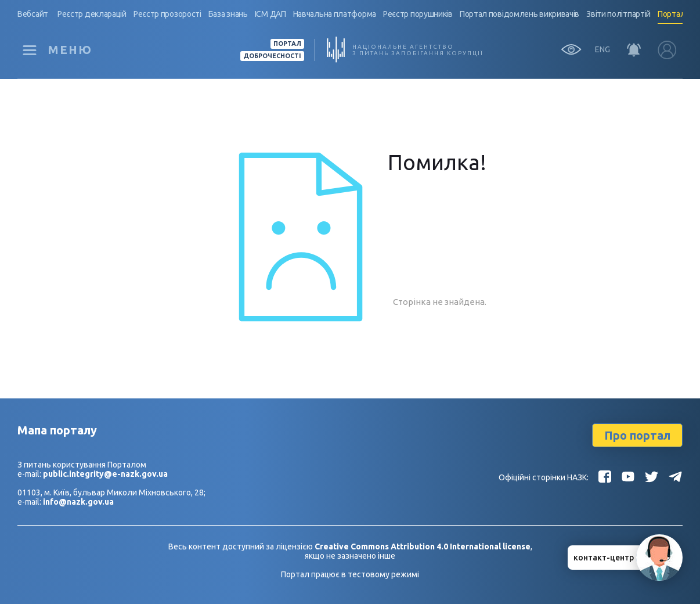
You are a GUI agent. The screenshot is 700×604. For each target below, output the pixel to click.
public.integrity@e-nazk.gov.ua (105, 474)
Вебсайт (33, 14)
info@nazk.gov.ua (78, 502)
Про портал (637, 435)
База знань (228, 14)
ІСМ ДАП (270, 14)
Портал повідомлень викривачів (519, 14)
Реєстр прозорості (167, 14)
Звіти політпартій (618, 14)
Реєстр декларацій (92, 14)
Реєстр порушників (418, 14)
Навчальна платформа (335, 14)
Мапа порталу (57, 430)
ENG (602, 49)
